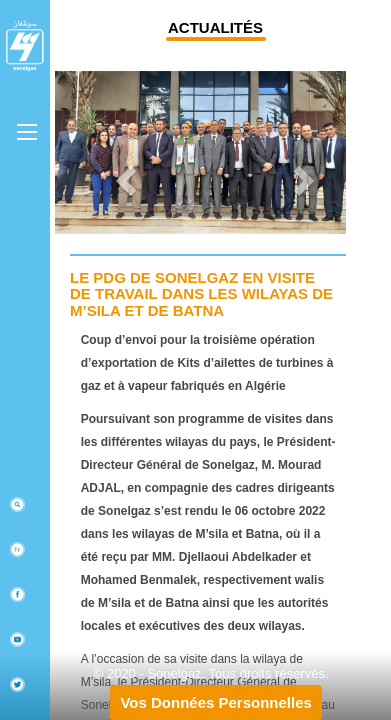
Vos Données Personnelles (215, 702)
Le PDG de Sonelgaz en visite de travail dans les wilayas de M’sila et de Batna (201, 294)
